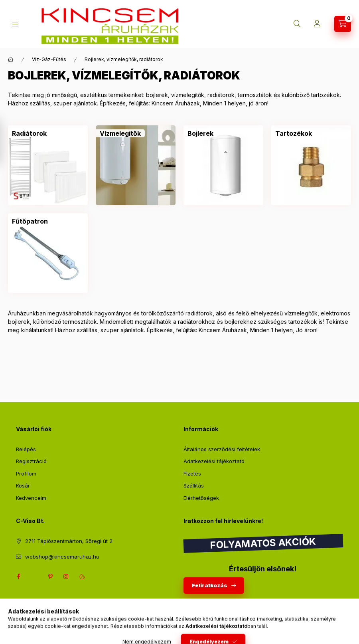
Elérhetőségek (201, 498)
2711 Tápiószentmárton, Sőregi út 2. (69, 541)
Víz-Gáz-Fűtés (49, 59)
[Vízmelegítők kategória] (120, 133)
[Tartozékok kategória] (294, 133)
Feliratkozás (210, 585)
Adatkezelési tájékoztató (214, 461)
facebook (18, 577)
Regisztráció (31, 461)
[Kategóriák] (15, 24)
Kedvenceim (31, 498)
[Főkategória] (11, 59)
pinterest (50, 577)
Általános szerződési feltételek (222, 449)
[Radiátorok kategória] (29, 133)
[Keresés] (297, 24)
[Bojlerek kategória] (200, 133)
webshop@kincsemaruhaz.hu (62, 557)
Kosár (23, 485)
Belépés (26, 449)
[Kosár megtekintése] (343, 24)
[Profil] (317, 24)
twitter (34, 577)
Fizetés (192, 474)
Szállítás (194, 485)
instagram (66, 577)
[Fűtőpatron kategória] (30, 221)
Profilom (26, 474)
